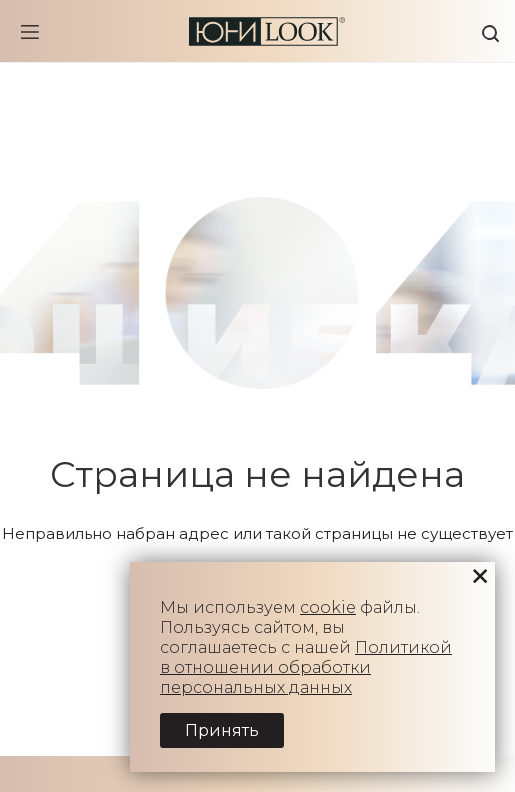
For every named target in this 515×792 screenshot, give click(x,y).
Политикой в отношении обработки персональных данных (306, 667)
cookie (328, 607)
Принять (222, 730)
